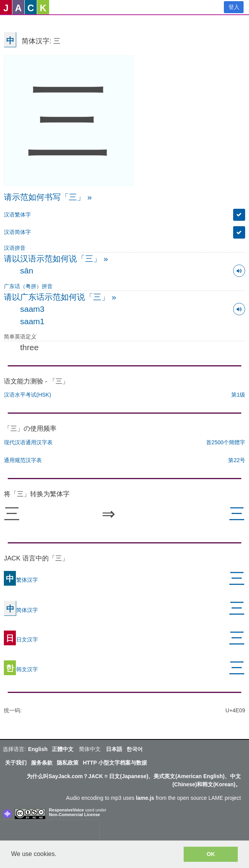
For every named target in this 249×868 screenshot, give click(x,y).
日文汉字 (21, 639)
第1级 (238, 395)
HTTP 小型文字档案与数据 (115, 763)
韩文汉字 (21, 669)
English (38, 749)
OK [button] (211, 854)
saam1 (32, 321)
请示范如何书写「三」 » (48, 197)
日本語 (114, 749)
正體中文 (63, 749)
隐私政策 (68, 763)
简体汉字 (21, 610)
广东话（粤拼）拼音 (28, 286)
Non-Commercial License (75, 815)
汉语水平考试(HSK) (27, 395)
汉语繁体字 (17, 215)
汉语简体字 (17, 232)
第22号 (237, 460)
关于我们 (16, 763)
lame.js (145, 798)
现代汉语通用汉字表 (28, 442)
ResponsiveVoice (67, 810)
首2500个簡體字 (226, 442)
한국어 (135, 749)
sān (27, 271)
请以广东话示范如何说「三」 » (60, 297)
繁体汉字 (21, 579)
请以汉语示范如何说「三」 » (56, 259)
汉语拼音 (15, 248)
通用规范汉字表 (23, 460)
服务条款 (42, 763)
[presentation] (49, 832)
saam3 (32, 309)
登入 (234, 7)
